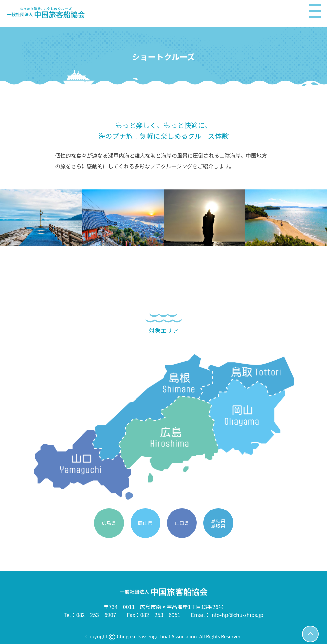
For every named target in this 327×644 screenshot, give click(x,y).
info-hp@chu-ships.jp (237, 615)
